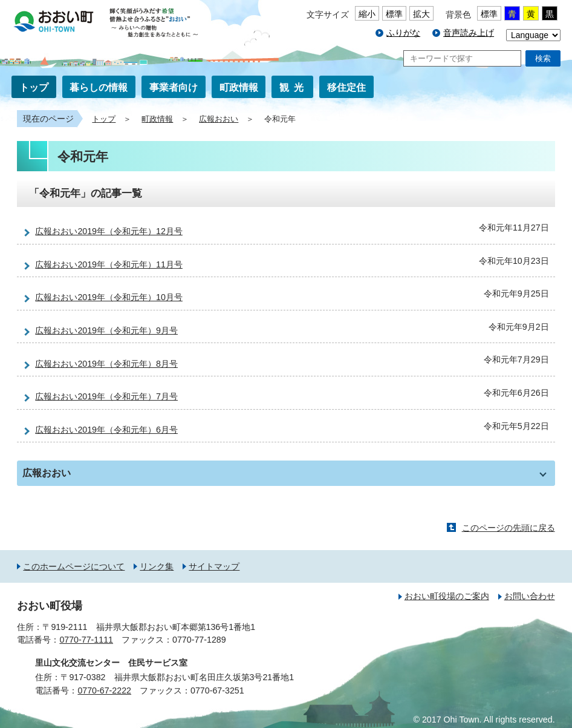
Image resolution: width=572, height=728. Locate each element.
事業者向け (174, 87)
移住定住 (346, 87)
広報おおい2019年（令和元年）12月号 (109, 231)
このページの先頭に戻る (509, 528)
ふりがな (403, 33)
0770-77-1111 (86, 640)
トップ (34, 87)
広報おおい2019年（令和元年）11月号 (109, 264)
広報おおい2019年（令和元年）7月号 (106, 396)
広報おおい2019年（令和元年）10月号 (109, 297)
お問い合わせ (530, 596)
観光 (294, 87)
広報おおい (219, 119)
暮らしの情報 (99, 87)
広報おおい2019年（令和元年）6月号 (106, 430)
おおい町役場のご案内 (447, 596)
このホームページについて (74, 566)
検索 (543, 58)
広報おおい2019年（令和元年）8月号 (106, 364)
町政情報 (239, 87)
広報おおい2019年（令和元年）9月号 (106, 330)
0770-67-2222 (104, 690)
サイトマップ (214, 566)
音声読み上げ (469, 33)
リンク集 (157, 566)
